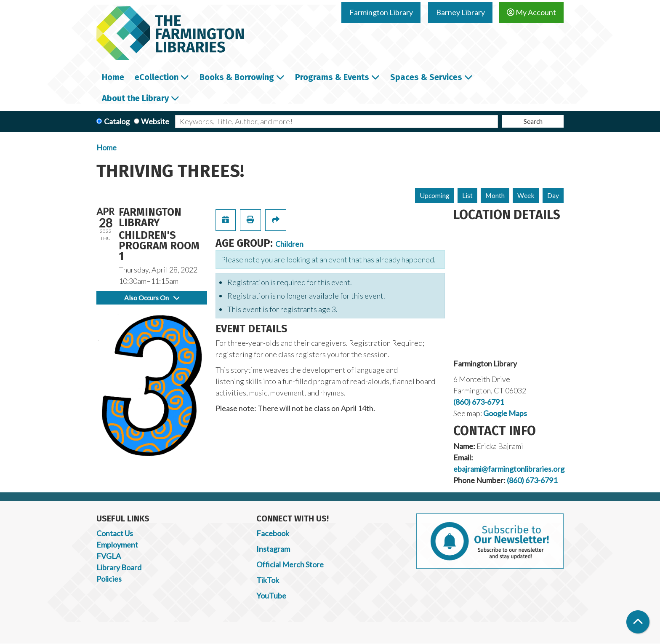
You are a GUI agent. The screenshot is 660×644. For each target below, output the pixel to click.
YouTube (271, 596)
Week (526, 195)
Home (106, 147)
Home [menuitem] (113, 77)
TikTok (268, 580)
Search (533, 121)
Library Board (119, 567)
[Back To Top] (638, 622)
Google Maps (505, 413)
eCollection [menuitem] (157, 77)
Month (495, 195)
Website (155, 121)
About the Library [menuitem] (135, 98)
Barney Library (460, 12)
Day (553, 195)
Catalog (117, 121)
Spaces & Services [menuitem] (426, 77)
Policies (109, 579)
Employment (117, 545)
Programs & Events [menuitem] (332, 77)
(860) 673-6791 (479, 402)
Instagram (273, 549)
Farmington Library (381, 12)
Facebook (273, 533)
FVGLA (109, 556)
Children (289, 244)
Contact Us (115, 533)
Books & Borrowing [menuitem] (237, 77)
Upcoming (435, 195)
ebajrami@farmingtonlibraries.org (509, 469)
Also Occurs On (152, 298)
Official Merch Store (290, 564)
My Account (531, 12)
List (467, 195)
